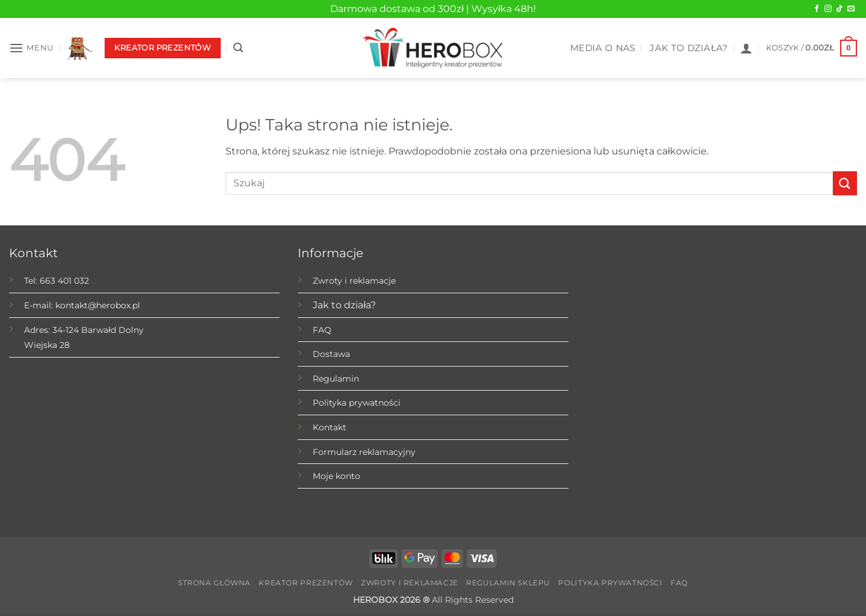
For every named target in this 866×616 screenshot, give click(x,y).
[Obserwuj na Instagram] (828, 9)
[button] (31, 48)
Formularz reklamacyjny (364, 452)
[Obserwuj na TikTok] (840, 9)
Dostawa (331, 354)
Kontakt (330, 427)
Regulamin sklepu (508, 583)
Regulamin (336, 379)
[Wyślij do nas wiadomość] (851, 9)
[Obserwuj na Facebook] (817, 9)
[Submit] (845, 183)
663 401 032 (64, 281)
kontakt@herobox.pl (98, 305)
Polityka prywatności (357, 403)
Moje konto (336, 476)
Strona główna (214, 583)
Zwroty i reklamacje (354, 281)
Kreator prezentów (306, 583)
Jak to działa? (344, 305)
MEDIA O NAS (603, 48)
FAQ (322, 330)
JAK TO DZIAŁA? (689, 48)
